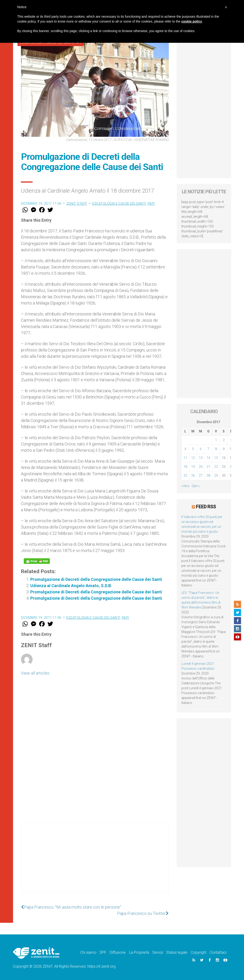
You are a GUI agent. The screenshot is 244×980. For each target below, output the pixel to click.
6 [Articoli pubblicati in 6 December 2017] (201, 449)
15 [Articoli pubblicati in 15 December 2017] (216, 458)
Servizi (158, 952)
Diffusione (118, 952)
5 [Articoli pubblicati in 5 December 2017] (193, 449)
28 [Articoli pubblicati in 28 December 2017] (208, 475)
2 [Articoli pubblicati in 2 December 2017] (224, 440)
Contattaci (218, 952)
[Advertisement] (95, 862)
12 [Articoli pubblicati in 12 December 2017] (193, 458)
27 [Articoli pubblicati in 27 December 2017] (201, 475)
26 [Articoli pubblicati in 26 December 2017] (193, 475)
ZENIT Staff (77, 204)
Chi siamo (88, 952)
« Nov (185, 486)
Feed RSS (206, 507)
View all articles (35, 673)
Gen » (196, 486)
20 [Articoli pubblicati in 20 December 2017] (201, 467)
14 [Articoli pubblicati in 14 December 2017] (208, 458)
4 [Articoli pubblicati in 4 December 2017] (185, 449)
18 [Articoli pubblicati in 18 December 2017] (185, 467)
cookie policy (192, 21)
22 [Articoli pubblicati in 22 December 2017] (216, 467)
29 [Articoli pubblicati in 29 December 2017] (216, 475)
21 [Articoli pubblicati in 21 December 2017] (208, 467)
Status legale (177, 952)
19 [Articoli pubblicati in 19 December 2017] (193, 467)
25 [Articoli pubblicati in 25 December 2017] (185, 475)
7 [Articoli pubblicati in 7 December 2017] (208, 449)
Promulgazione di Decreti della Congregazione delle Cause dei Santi (96, 579)
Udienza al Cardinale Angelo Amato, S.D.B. (71, 586)
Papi (151, 204)
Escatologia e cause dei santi (119, 204)
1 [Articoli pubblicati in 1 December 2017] (216, 440)
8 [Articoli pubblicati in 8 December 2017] (216, 449)
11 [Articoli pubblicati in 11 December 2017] (185, 458)
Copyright (198, 952)
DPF (103, 952)
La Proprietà (139, 952)
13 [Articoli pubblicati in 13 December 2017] (201, 458)
